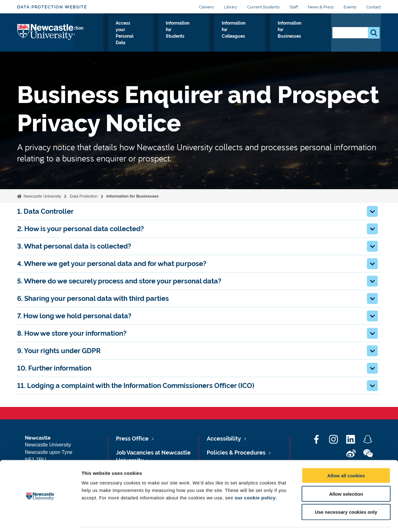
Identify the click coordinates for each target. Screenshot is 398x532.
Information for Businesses (300, 34)
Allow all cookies (346, 456)
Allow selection (346, 474)
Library (231, 7)
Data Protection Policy (96, 38)
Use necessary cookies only (346, 492)
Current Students (263, 7)
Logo (46, 36)
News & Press (321, 7)
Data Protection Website (52, 7)
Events (350, 7)
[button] (372, 211)
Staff (294, 7)
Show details (326, 520)
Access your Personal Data (145, 34)
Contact (374, 7)
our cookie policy (255, 478)
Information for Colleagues (247, 34)
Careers (206, 7)
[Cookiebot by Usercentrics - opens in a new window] (40, 520)
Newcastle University (42, 196)
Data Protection (84, 196)
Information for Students (196, 34)
